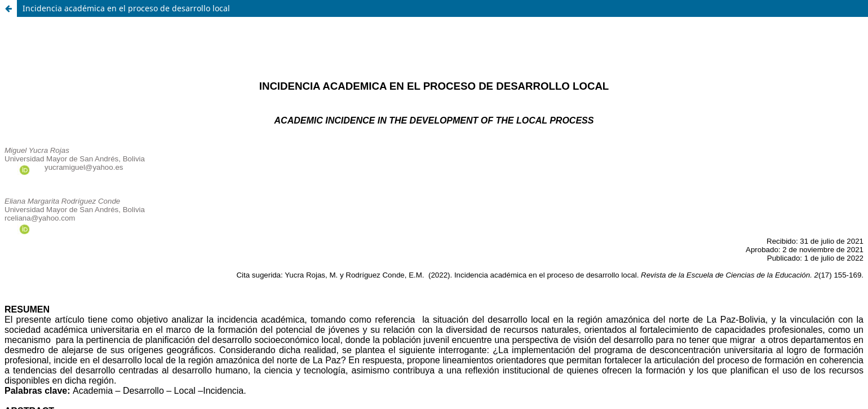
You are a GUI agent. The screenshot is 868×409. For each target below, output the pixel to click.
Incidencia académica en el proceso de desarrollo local (126, 8)
